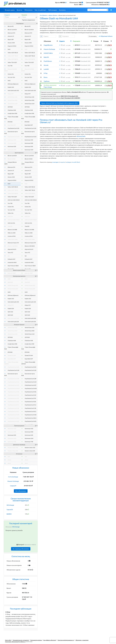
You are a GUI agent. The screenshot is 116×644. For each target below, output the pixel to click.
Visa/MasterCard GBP (13, 379)
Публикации (53, 10)
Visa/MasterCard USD (13, 128)
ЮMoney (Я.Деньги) (13, 84)
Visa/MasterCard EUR (13, 367)
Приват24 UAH (12, 355)
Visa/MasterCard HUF (13, 395)
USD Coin (10, 216)
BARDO (9, 514)
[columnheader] (42, 41)
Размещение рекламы (36, 640)
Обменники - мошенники (82, 640)
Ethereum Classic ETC (13, 243)
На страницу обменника (21, 549)
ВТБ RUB (10, 122)
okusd (9, 460)
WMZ (9, 81)
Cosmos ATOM (12, 236)
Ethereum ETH (11, 33)
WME (9, 279)
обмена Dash (81, 136)
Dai (9, 256)
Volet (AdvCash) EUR (13, 322)
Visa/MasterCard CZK (13, 408)
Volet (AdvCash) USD (13, 90)
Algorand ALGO (12, 249)
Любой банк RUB (12, 100)
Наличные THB (12, 442)
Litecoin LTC (11, 36)
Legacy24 (13, 486)
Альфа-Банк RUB (12, 113)
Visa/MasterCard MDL (14, 392)
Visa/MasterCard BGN (14, 418)
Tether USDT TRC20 (13, 56)
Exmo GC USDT (12, 273)
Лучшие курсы (10, 10)
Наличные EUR (12, 146)
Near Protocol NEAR (13, 266)
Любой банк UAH (13, 104)
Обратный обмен (106, 36)
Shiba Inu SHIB (12, 233)
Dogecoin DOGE (12, 46)
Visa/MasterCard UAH (14, 137)
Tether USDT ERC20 (13, 53)
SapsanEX (10, 510)
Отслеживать (93, 36)
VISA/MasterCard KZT (14, 385)
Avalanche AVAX (12, 262)
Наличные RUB (12, 143)
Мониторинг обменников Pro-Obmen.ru (15, 642)
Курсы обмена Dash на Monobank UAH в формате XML (60, 103)
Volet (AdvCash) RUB (13, 318)
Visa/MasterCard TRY (13, 398)
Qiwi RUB (10, 282)
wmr (9, 457)
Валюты (19, 10)
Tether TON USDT (12, 62)
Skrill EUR (10, 315)
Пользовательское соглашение (21, 640)
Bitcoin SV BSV (12, 159)
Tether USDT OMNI (13, 239)
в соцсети (62, 162)
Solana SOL (11, 74)
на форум (69, 162)
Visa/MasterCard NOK (14, 415)
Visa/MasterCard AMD (14, 388)
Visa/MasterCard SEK (13, 402)
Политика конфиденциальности (66, 640)
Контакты (62, 10)
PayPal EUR (11, 309)
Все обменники (21, 491)
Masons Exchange (13, 481)
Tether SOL (11, 213)
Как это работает (40, 10)
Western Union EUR (13, 451)
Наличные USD (12, 140)
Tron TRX (10, 66)
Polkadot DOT (12, 259)
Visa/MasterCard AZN (13, 421)
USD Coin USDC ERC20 (14, 200)
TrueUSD (10, 226)
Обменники (28, 10)
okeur (9, 463)
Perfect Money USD (13, 285)
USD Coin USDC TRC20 (14, 220)
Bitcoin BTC (11, 26)
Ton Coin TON (11, 77)
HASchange (10, 505)
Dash (9, 49)
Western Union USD (13, 448)
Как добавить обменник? (50, 640)
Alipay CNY (11, 94)
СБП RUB (10, 107)
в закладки (55, 162)
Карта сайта (8, 640)
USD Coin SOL (11, 223)
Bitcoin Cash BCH (12, 30)
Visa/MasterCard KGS (13, 412)
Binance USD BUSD (13, 246)
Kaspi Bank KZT (12, 125)
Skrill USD (10, 312)
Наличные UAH (12, 150)
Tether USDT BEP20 (13, 59)
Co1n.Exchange (13, 477)
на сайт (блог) (76, 162)
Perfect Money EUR (13, 289)
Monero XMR (11, 43)
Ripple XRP (11, 39)
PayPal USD (11, 87)
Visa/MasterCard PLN (13, 405)
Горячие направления (29, 20)
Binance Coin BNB (12, 230)
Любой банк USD (12, 97)
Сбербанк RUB (12, 110)
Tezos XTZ (10, 253)
